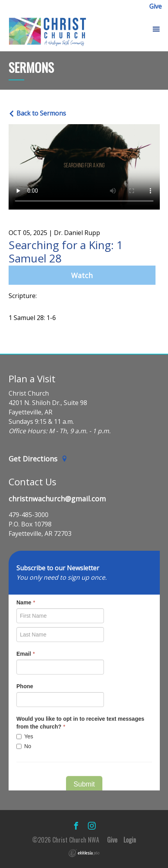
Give (155, 6)
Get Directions (38, 459)
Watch (82, 275)
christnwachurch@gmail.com (57, 499)
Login (130, 840)
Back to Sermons (37, 113)
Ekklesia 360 (84, 853)
